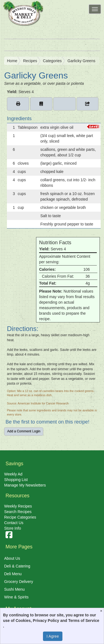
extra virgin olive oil (57, 127)
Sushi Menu (14, 589)
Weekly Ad (13, 474)
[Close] (102, 611)
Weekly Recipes (18, 506)
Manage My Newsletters (25, 485)
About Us (12, 558)
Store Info (13, 528)
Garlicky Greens (81, 61)
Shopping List (16, 480)
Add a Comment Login (24, 431)
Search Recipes (18, 512)
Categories (52, 61)
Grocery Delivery (19, 582)
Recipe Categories (20, 517)
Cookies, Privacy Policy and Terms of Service (57, 621)
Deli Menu (13, 574)
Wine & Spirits (16, 597)
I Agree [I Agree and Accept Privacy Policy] (53, 636)
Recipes (30, 61)
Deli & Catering (17, 566)
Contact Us (14, 523)
